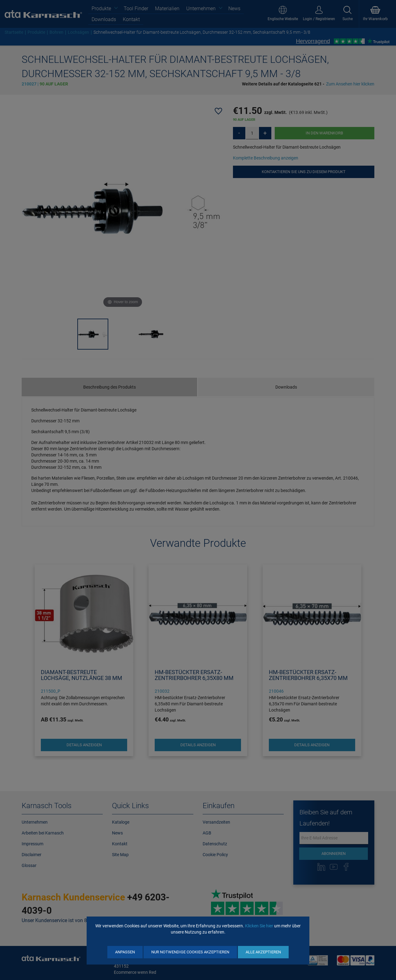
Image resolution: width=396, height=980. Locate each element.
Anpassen (125, 952)
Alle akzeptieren (263, 952)
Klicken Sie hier (259, 926)
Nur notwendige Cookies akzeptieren (190, 952)
